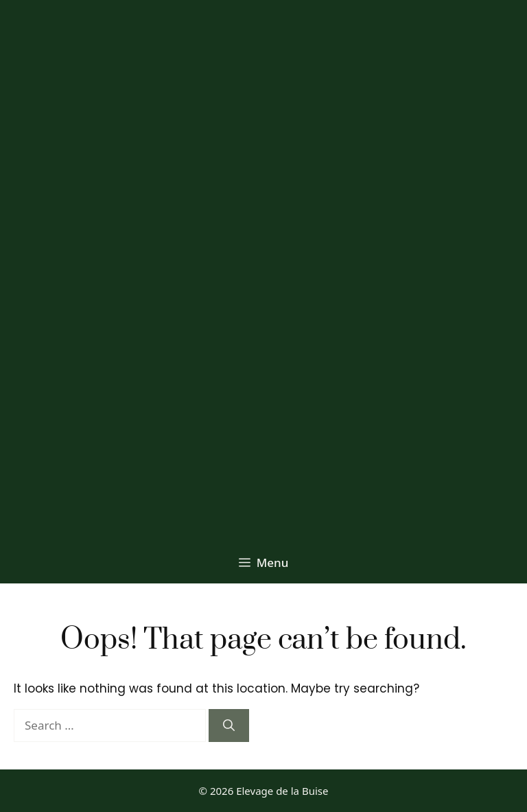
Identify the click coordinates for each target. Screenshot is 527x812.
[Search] (229, 726)
